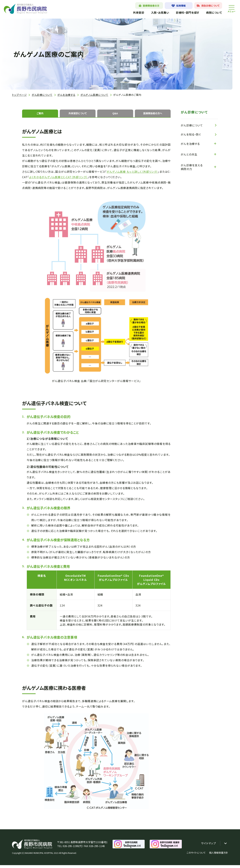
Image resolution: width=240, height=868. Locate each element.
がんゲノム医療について (94, 95)
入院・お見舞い (156, 13)
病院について (210, 13)
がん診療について (42, 95)
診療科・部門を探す (183, 13)
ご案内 (40, 115)
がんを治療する (66, 95)
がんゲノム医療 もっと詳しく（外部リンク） (132, 174)
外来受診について (78, 115)
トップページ (19, 95)
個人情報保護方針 (219, 855)
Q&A (115, 115)
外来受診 (134, 13)
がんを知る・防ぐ (191, 134)
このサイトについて (196, 855)
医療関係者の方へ (153, 115)
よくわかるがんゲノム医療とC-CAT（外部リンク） (58, 180)
